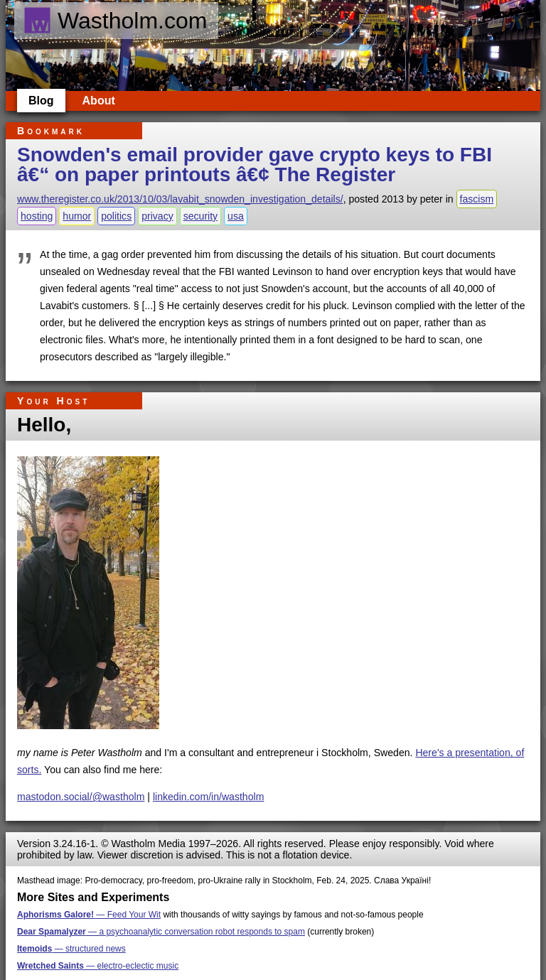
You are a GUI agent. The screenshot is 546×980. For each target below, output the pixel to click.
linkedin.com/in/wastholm (209, 797)
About (99, 101)
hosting (37, 216)
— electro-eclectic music (98, 966)
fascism (477, 199)
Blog (41, 101)
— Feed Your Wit (89, 915)
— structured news (71, 949)
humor (77, 216)
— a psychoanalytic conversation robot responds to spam (161, 932)
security (201, 216)
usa (236, 216)
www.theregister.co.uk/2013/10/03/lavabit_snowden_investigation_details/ (180, 199)
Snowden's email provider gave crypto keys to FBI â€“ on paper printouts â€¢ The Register (255, 165)
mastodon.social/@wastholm (81, 797)
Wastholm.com (115, 21)
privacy (157, 216)
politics (116, 216)
